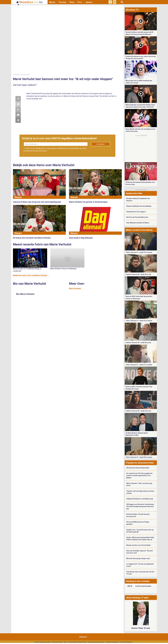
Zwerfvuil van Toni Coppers (136, 212)
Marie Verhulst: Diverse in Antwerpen (63, 269)
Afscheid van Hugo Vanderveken (138, 468)
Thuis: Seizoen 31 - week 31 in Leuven (139, 365)
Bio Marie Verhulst (25, 294)
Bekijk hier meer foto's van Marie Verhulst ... (31, 275)
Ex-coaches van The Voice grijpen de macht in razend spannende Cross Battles (139, 476)
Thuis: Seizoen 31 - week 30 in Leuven (139, 457)
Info (65, 642)
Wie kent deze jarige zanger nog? (138, 558)
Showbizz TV (132, 10)
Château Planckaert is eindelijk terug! (140, 499)
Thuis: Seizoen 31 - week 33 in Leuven (139, 252)
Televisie (62, 2)
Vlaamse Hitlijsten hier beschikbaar (139, 206)
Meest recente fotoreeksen (139, 230)
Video (72, 2)
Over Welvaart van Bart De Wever (138, 223)
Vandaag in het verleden (138, 581)
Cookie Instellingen (112, 642)
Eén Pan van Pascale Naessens (137, 217)
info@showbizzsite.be (96, 642)
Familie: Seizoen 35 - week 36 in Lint (138, 274)
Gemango (129, 642)
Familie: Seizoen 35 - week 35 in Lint (138, 343)
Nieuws (52, 2)
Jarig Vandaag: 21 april (137, 598)
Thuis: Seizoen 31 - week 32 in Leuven (139, 321)
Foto (80, 2)
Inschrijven (101, 144)
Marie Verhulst (75, 288)
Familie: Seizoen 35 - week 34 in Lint (138, 411)
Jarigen (89, 2)
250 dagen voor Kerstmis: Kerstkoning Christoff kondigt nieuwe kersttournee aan (140, 507)
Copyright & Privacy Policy (78, 642)
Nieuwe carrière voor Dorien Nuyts (139, 545)
